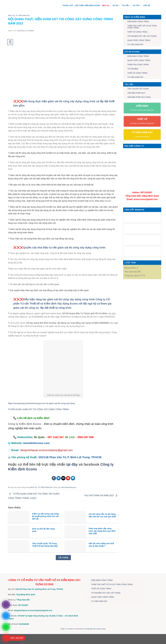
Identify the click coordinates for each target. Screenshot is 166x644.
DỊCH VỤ (106, 5)
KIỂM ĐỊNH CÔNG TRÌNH (138, 22)
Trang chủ (68, 5)
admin (31, 31)
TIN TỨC (137, 5)
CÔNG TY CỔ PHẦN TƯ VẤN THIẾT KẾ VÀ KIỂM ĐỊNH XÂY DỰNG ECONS (83, 629)
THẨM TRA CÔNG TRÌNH (138, 65)
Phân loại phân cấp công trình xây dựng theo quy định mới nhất (102, 531)
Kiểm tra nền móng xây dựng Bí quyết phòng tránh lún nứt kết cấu (45, 516)
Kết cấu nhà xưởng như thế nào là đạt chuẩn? (101, 545)
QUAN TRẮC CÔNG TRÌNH (139, 40)
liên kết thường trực (69, 487)
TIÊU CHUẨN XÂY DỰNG (138, 89)
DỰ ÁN (116, 5)
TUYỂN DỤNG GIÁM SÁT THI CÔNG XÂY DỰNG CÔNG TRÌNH (38, 409)
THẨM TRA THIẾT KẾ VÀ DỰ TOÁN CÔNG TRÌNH (142, 27)
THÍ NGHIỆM (133, 69)
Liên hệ (146, 5)
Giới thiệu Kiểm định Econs (87, 5)
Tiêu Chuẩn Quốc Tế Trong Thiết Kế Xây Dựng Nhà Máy (45, 545)
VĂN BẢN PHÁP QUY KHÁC (139, 97)
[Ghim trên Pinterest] (68, 478)
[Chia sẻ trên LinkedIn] (73, 478)
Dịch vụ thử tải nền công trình (43, 530)
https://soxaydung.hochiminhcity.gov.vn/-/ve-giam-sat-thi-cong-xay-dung (41, 403)
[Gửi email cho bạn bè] (63, 478)
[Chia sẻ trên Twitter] (59, 478)
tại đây (72, 464)
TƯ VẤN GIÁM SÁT (23, 15)
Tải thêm (63, 558)
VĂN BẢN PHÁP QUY (136, 93)
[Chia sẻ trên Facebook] (54, 478)
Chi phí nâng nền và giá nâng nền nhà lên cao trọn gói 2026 (102, 515)
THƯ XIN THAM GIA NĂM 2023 (101, 496)
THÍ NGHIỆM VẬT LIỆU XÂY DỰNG (142, 36)
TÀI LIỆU (126, 5)
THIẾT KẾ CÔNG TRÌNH (137, 32)
